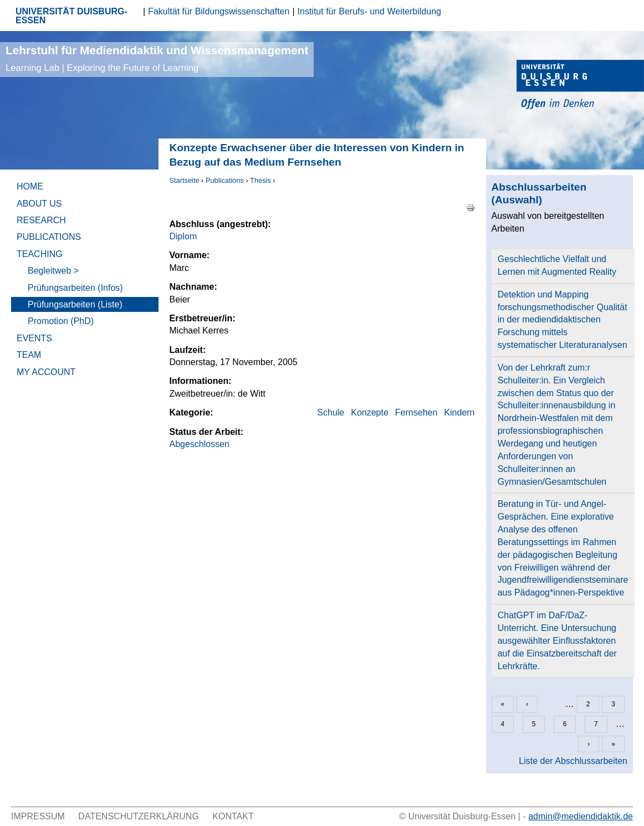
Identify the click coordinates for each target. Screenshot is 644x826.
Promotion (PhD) (61, 321)
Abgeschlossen (200, 444)
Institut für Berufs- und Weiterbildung (369, 11)
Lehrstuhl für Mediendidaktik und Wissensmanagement (157, 58)
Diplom (183, 236)
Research (41, 220)
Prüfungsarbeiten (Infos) (75, 288)
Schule (331, 412)
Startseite (185, 180)
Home (30, 186)
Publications (225, 180)
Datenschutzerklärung (139, 816)
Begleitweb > (53, 271)
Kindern (459, 412)
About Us (39, 204)
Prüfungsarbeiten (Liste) (75, 304)
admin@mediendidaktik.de (581, 816)
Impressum (38, 816)
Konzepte (370, 412)
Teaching (40, 254)
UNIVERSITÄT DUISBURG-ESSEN (71, 16)
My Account (46, 372)
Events (34, 338)
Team (29, 355)
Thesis (260, 180)
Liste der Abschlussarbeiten (573, 761)
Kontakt (233, 816)
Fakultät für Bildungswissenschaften (219, 11)
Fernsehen (416, 412)
